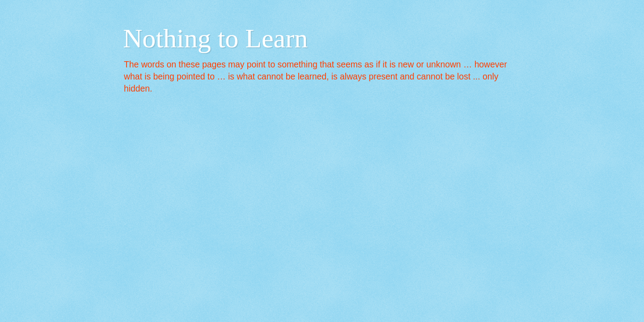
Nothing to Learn (215, 38)
